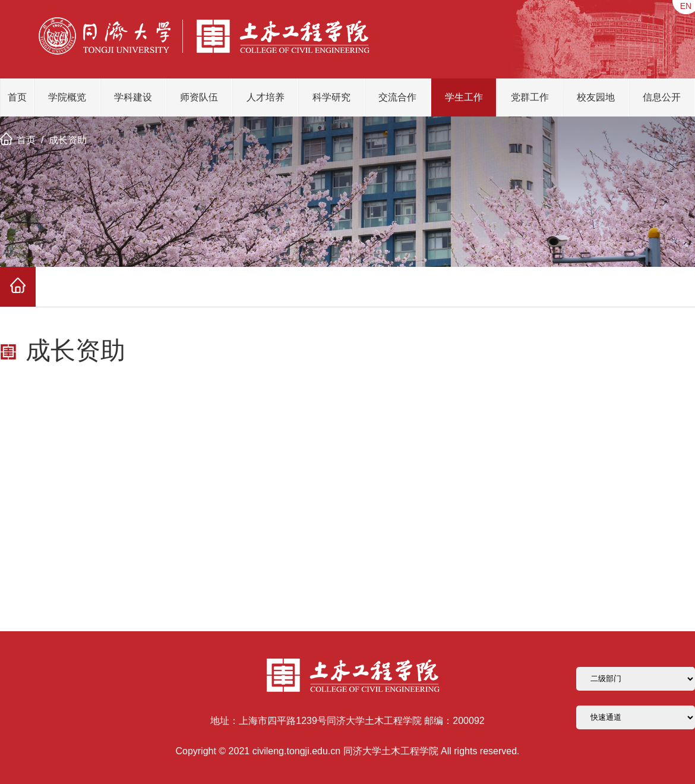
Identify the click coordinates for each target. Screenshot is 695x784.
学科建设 (133, 97)
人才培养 (266, 97)
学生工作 (464, 97)
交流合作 (397, 97)
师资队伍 (199, 97)
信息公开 (662, 97)
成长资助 (68, 140)
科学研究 (331, 97)
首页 (17, 97)
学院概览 (67, 97)
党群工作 (530, 97)
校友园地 (596, 97)
